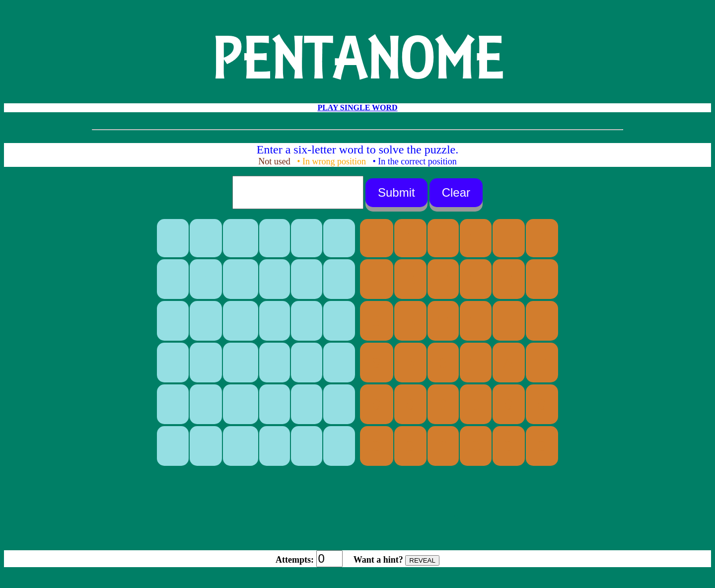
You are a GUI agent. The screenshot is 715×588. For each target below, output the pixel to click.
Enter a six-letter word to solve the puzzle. (358, 149)
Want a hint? (378, 560)
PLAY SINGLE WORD (357, 108)
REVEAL (422, 560)
